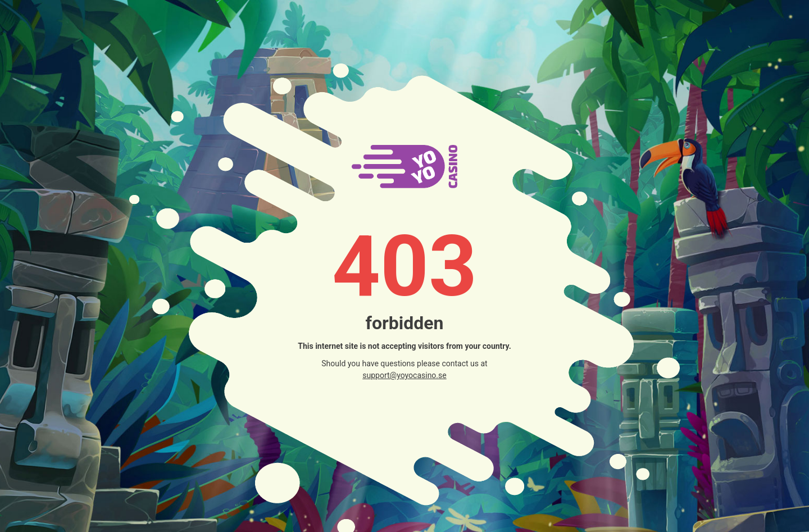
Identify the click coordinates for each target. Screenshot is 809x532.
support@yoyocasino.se (404, 375)
